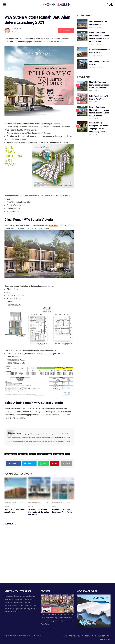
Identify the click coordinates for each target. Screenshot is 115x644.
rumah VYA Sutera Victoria (60, 196)
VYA (68, 454)
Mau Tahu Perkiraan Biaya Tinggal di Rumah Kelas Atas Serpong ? (99, 85)
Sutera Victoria (45, 454)
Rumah (32, 454)
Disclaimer (100, 636)
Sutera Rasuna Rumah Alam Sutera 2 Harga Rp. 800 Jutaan (38, 512)
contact (89, 636)
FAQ (65, 636)
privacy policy (76, 636)
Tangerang (59, 454)
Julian (15, 32)
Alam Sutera (54, 225)
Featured (23, 454)
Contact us (105, 639)
